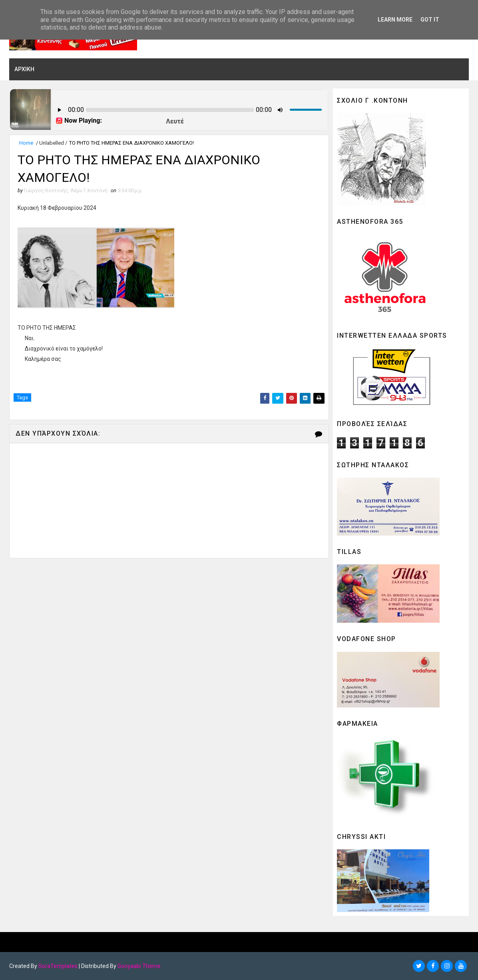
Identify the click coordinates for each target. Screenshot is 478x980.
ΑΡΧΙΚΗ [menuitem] (24, 69)
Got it (430, 20)
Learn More (395, 20)
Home (26, 143)
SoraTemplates (58, 966)
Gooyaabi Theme (139, 966)
